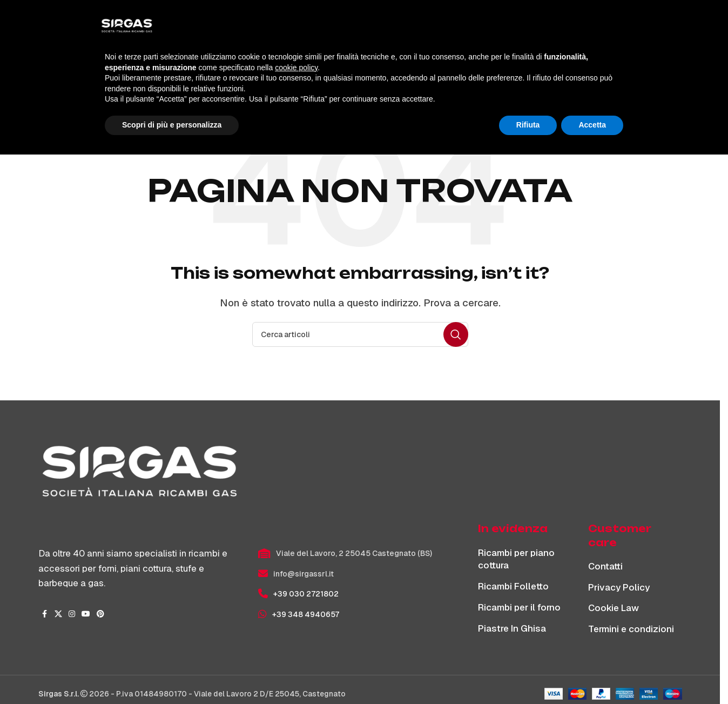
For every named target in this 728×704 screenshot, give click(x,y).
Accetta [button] (592, 674)
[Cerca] (630, 28)
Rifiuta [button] (528, 674)
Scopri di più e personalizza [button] (172, 674)
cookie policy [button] (296, 617)
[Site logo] (117, 28)
